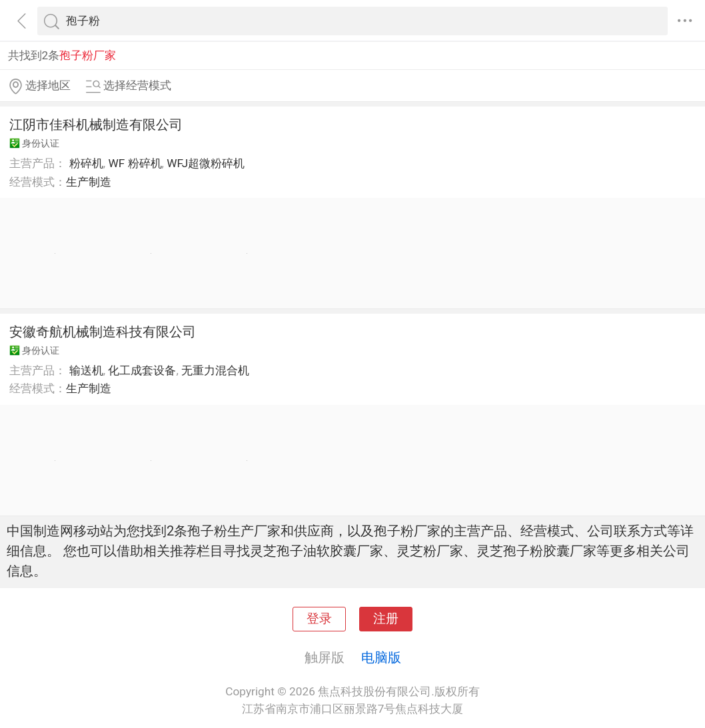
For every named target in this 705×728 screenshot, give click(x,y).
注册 (386, 619)
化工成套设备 (142, 370)
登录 (319, 619)
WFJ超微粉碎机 (206, 163)
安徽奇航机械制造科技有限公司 (103, 332)
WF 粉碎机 (135, 163)
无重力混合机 (215, 370)
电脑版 (381, 657)
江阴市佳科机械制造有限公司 (96, 125)
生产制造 (89, 182)
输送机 (86, 370)
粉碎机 (86, 163)
